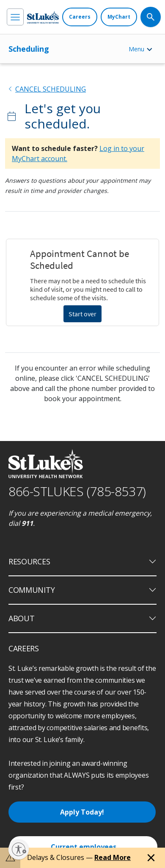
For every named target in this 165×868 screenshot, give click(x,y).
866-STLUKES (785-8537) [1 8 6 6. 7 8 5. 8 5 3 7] (77, 491)
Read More (113, 857)
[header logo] (43, 17)
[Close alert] (151, 858)
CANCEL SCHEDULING (51, 89)
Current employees (84, 847)
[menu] (15, 17)
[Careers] (80, 17)
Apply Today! (82, 812)
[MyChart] (119, 17)
